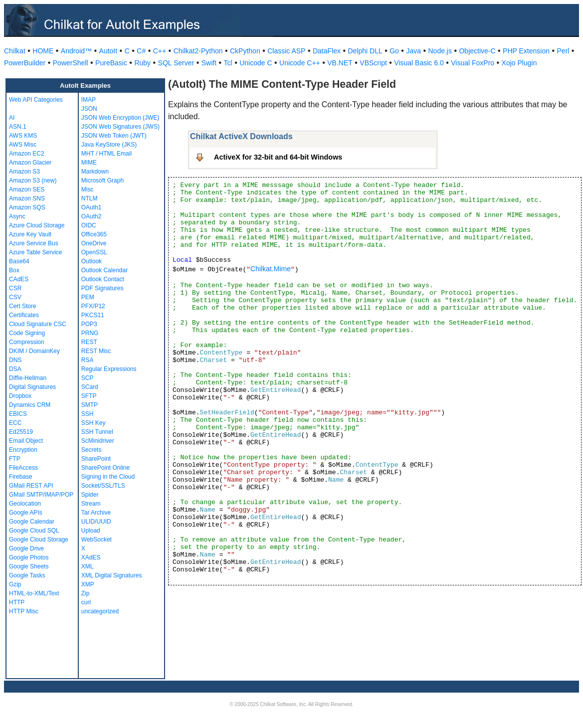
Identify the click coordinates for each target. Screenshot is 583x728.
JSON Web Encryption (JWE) (120, 118)
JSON (89, 109)
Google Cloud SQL (34, 531)
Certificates (24, 315)
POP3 (89, 324)
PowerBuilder (25, 63)
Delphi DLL (365, 51)
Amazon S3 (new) (33, 181)
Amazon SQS (27, 207)
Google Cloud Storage (39, 540)
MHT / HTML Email (106, 154)
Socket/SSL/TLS (103, 486)
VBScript (373, 63)
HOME (43, 51)
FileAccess (23, 468)
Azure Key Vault (30, 234)
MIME (89, 163)
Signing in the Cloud (108, 477)
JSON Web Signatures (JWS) (120, 127)
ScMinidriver (98, 441)
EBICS (18, 414)
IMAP (89, 100)
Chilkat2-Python (198, 51)
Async (17, 216)
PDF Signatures (102, 288)
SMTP (90, 405)
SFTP (89, 396)
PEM (88, 297)
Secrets (92, 450)
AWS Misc (23, 145)
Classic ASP (286, 51)
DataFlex (327, 51)
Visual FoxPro (473, 63)
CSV (15, 297)
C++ (160, 51)
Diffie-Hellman (28, 378)
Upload (91, 531)
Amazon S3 (24, 172)
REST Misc (96, 351)
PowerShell (71, 63)
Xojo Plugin (519, 63)
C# (141, 51)
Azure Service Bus (34, 243)
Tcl (228, 63)
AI (12, 118)
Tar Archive (96, 513)
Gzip (15, 584)
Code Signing (27, 333)
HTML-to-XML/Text (34, 593)
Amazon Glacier (30, 163)
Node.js (440, 51)
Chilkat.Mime (271, 269)
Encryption (23, 450)
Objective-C (477, 51)
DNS (15, 360)
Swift (209, 63)
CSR (15, 288)
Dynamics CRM (30, 405)
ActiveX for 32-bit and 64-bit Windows (278, 157)
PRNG (90, 333)
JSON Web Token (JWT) (114, 136)
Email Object (26, 441)
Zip (86, 593)
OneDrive (94, 243)
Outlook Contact (103, 279)
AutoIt (108, 51)
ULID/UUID (96, 522)
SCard (90, 387)
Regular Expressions (109, 369)
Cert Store (23, 306)
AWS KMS (23, 136)
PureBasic (111, 63)
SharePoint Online (105, 468)
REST (89, 342)
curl (86, 602)
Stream (91, 504)
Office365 (94, 234)
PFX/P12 (93, 306)
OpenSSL (94, 252)
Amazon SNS (27, 198)
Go (394, 51)
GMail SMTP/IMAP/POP (41, 495)
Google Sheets (29, 566)
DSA (15, 369)
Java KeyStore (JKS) (109, 145)
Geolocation (25, 504)
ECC (15, 423)
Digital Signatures (32, 387)
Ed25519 (21, 432)
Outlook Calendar (104, 270)
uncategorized (100, 611)
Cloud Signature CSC (38, 324)
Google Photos (29, 557)
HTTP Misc (24, 611)
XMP (88, 584)
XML (88, 566)
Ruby (142, 63)
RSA (88, 360)
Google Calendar (32, 522)
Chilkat (15, 51)
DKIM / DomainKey (34, 351)
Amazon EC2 (27, 154)
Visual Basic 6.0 (419, 63)
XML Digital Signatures (112, 575)
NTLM (90, 198)
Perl (563, 51)
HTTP (17, 602)
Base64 (19, 261)
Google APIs (26, 513)
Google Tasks (27, 575)
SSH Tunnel (97, 432)
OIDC (89, 225)
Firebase (21, 477)
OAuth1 (92, 207)
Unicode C (256, 63)
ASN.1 (18, 127)
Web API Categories (36, 100)
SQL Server (176, 63)
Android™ (76, 51)
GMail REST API (31, 486)
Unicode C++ (300, 63)
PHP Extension (526, 51)
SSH (88, 414)
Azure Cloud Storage (37, 225)
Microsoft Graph (102, 181)
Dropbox (20, 396)
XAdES (91, 557)
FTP (15, 459)
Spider (90, 495)
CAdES (19, 279)
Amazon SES (27, 189)
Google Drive (26, 548)
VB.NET (340, 63)
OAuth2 (92, 216)
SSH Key (94, 423)
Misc (88, 189)
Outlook (92, 261)
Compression (27, 342)
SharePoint (96, 459)
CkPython (245, 51)
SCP (88, 378)
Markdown (95, 172)
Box (14, 270)
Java (413, 51)
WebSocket (97, 540)
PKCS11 (93, 315)
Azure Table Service (36, 252)
